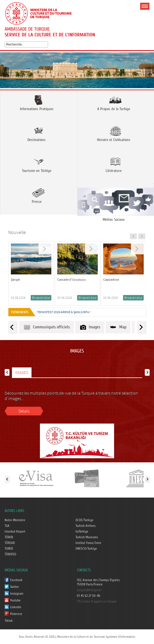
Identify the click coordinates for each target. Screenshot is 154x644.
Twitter (15, 587)
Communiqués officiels (47, 327)
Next (148, 72)
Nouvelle (17, 232)
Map (118, 327)
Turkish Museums (87, 537)
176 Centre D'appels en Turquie (97, 601)
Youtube (15, 600)
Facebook (16, 580)
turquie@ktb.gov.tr (89, 590)
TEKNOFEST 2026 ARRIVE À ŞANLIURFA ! (64, 312)
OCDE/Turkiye (84, 520)
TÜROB (9, 537)
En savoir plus (41, 298)
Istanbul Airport (15, 531)
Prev (6, 72)
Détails (24, 411)
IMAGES (22, 372)
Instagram (17, 594)
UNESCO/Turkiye (86, 549)
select (48, 44)
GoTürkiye (82, 531)
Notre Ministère (15, 520)
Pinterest (16, 614)
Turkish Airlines (86, 526)
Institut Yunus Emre (88, 543)
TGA (7, 526)
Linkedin (16, 607)
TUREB (9, 549)
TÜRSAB (10, 543)
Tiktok (9, 621)
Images (90, 327)
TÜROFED (10, 554)
